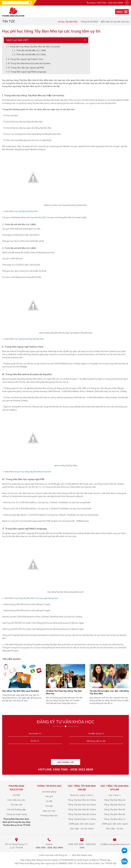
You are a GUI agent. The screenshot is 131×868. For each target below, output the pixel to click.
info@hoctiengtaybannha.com (115, 844)
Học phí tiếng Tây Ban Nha (26, 211)
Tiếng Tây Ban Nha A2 (115, 805)
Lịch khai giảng (49, 792)
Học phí (49, 796)
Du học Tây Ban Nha (68, 22)
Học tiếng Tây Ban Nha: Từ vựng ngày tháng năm (36, 598)
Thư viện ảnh (16, 805)
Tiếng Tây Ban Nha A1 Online (82, 800)
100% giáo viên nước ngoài (82, 824)
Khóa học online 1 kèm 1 (82, 795)
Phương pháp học (49, 815)
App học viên (49, 811)
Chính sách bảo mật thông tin (53, 855)
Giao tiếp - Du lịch (115, 829)
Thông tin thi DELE (89, 22)
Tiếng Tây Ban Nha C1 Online (82, 819)
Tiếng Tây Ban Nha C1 (115, 819)
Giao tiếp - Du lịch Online (82, 829)
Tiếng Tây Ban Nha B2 (115, 814)
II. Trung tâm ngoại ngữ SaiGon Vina (26, 59)
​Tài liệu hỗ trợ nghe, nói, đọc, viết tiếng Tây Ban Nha (109, 692)
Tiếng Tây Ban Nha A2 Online (82, 805)
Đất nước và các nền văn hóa (115, 22)
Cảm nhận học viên (16, 800)
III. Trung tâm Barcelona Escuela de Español (29, 63)
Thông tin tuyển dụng (16, 814)
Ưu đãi (49, 801)
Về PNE (16, 795)
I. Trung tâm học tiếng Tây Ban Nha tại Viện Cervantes (34, 47)
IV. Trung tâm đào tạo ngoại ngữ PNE (26, 68)
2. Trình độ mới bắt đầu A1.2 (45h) (30, 54)
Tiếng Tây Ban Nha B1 (115, 809)
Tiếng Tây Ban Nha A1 (115, 800)
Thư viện (49, 806)
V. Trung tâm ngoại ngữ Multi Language (27, 72)
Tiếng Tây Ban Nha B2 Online (82, 814)
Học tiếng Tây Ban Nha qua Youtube (21, 691)
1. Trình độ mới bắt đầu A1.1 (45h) (30, 50)
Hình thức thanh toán (82, 855)
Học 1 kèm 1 (115, 795)
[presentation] (65, 752)
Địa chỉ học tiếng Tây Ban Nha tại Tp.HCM (33, 472)
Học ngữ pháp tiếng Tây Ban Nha (29, 339)
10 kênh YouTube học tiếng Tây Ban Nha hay (64, 692)
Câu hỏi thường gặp (16, 809)
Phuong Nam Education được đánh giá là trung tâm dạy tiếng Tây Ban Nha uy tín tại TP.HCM (16, 822)
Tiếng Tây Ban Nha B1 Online (82, 809)
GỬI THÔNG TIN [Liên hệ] (65, 762)
